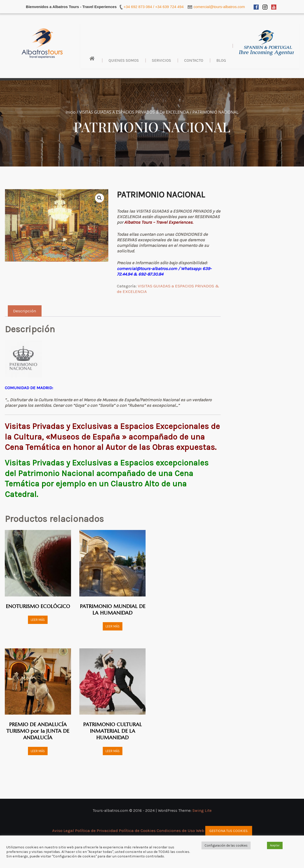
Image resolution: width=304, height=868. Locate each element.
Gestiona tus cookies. (229, 831)
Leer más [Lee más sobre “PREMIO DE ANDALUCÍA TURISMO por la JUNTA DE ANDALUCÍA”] (38, 751)
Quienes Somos (124, 60)
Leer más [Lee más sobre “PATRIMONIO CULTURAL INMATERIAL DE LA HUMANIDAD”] (113, 751)
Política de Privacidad (97, 830)
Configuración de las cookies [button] (226, 845)
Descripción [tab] (25, 311)
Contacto (194, 60)
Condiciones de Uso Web (180, 830)
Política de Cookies (137, 830)
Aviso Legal (64, 830)
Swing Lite (202, 810)
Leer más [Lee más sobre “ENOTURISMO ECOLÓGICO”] (38, 620)
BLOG (221, 60)
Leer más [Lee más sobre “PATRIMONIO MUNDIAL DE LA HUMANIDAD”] (113, 626)
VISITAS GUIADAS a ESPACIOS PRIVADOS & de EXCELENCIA (134, 112)
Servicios (161, 60)
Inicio (71, 112)
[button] (99, 198)
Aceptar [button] (275, 845)
